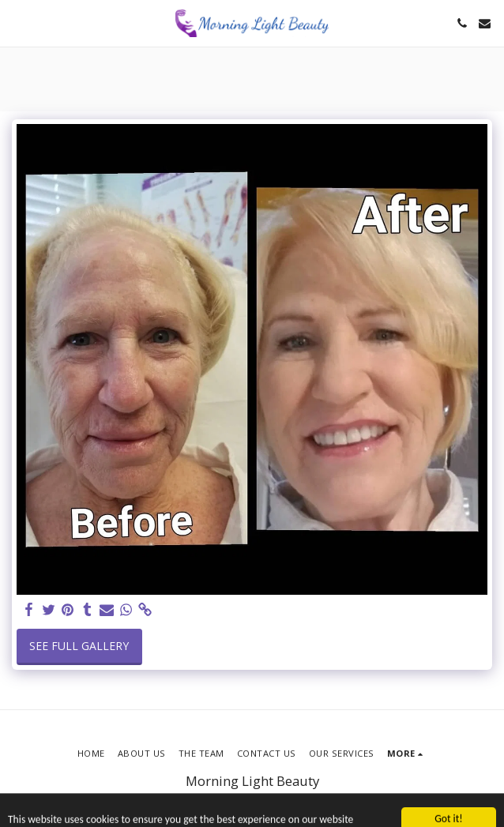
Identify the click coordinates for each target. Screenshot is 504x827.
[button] (17, 23)
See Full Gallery (79, 646)
